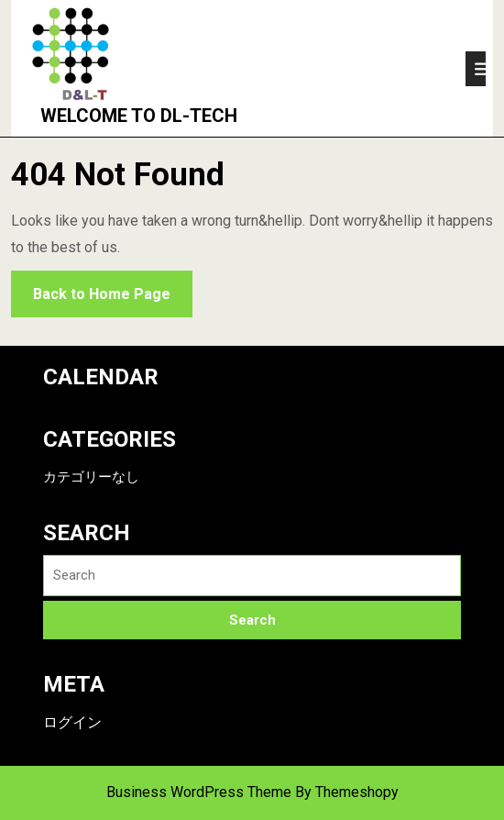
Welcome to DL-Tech (130, 116)
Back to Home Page (91, 287)
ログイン (72, 722)
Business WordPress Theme (199, 792)
